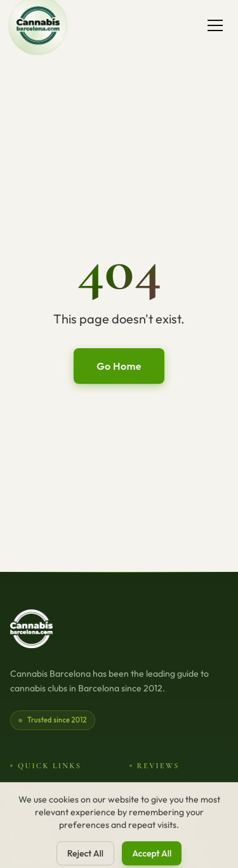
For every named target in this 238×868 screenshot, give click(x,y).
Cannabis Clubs (160, 792)
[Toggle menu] (215, 25)
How (19, 792)
